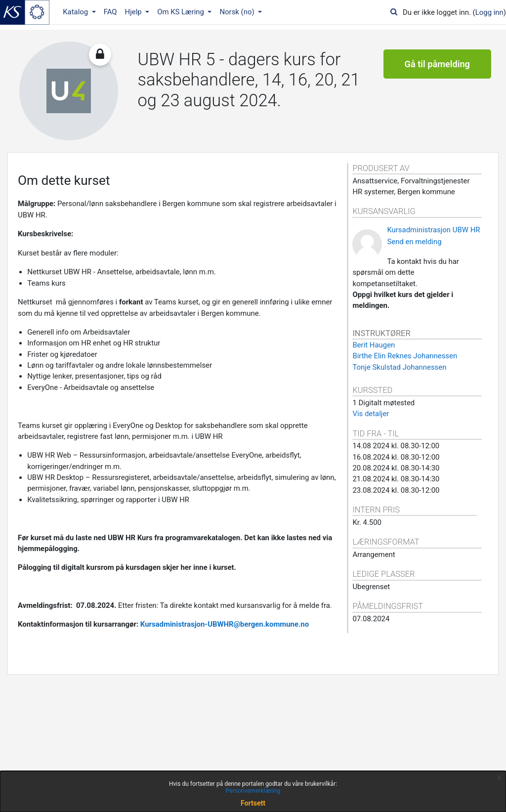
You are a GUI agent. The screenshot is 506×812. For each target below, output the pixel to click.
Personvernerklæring (253, 791)
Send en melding (414, 242)
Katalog (76, 12)
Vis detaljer (371, 414)
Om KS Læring (182, 12)
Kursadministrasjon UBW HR (433, 230)
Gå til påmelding (437, 64)
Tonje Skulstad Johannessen (399, 367)
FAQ (110, 12)
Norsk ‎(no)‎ (238, 12)
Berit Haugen (374, 345)
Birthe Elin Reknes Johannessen (405, 356)
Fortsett (253, 803)
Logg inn (489, 12)
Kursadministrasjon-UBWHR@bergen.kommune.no (225, 624)
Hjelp (134, 12)
